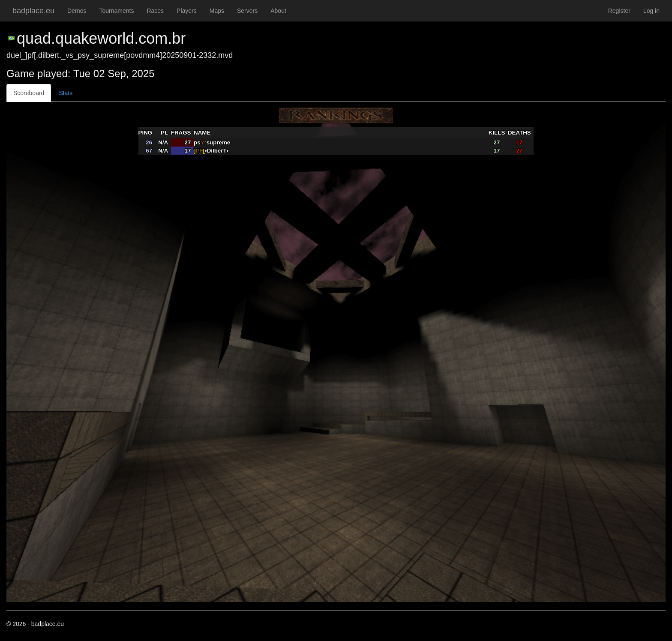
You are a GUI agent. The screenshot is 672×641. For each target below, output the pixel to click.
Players (187, 11)
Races (155, 11)
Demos (77, 11)
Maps (217, 11)
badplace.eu (33, 11)
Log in (651, 11)
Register (619, 11)
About (278, 11)
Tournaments (116, 11)
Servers (247, 11)
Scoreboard (29, 93)
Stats (66, 93)
